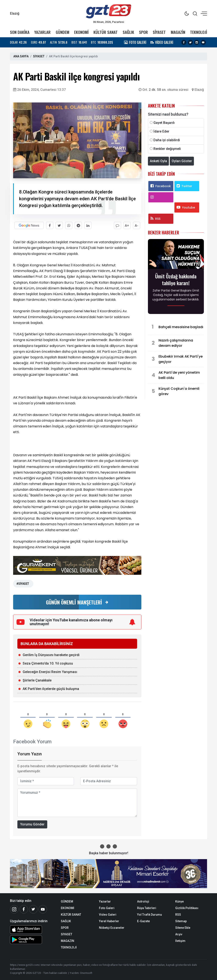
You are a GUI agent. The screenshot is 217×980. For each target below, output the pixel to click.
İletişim (180, 941)
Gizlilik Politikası (187, 908)
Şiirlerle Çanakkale (37, 680)
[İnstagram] (14, 909)
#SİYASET (23, 584)
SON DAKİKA (20, 32)
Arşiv (179, 934)
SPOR (143, 32)
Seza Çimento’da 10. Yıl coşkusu (48, 663)
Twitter (184, 186)
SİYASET (159, 32)
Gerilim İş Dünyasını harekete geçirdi (51, 655)
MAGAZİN (178, 32)
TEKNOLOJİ (199, 32)
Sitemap (181, 921)
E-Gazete (143, 921)
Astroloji (143, 901)
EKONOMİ (81, 32)
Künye (179, 901)
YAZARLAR (42, 32)
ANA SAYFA (21, 56)
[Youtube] (43, 909)
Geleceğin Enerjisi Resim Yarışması (50, 672)
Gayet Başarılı (164, 123)
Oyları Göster (182, 161)
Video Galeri (108, 915)
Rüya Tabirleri (147, 908)
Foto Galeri (107, 908)
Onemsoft (86, 973)
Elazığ (199, 90)
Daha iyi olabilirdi (167, 140)
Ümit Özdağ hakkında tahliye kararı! (176, 279)
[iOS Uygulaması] (32, 930)
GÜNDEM (63, 32)
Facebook (161, 186)
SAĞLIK (128, 32)
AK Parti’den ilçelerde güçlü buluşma (51, 689)
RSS (155, 219)
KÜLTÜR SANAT (106, 32)
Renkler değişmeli (167, 149)
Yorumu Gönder (32, 824)
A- (136, 226)
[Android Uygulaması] (32, 940)
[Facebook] (24, 909)
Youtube (186, 207)
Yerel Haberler (109, 921)
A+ (127, 226)
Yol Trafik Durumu (150, 915)
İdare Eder (161, 131)
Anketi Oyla (158, 161)
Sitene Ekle (183, 928)
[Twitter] (33, 909)
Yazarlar (105, 901)
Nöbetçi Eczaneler (112, 928)
